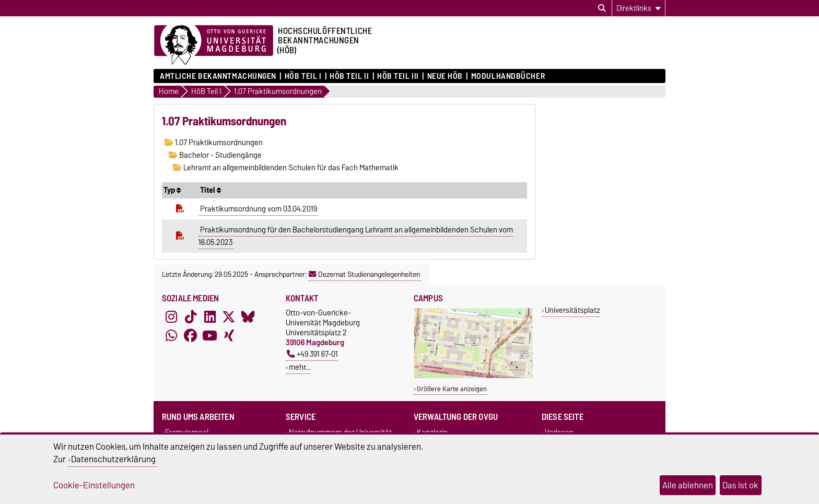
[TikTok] (191, 317)
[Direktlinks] (639, 8)
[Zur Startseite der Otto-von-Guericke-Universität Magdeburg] (214, 45)
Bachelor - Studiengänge (215, 155)
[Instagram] (171, 317)
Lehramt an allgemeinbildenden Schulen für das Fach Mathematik (286, 168)
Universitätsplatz (572, 310)
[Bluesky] (248, 317)
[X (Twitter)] (229, 317)
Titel (210, 190)
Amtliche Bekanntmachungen (218, 76)
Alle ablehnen (688, 485)
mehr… (300, 367)
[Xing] (229, 336)
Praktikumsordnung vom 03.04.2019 (259, 209)
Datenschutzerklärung (113, 459)
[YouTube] (210, 336)
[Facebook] (191, 336)
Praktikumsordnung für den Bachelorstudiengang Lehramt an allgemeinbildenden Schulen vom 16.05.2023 (356, 236)
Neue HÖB (445, 76)
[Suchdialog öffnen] (602, 8)
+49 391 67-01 (312, 354)
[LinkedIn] (210, 317)
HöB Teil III (398, 76)
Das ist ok (740, 485)
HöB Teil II (349, 76)
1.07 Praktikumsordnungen (214, 143)
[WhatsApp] (171, 336)
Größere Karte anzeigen (452, 389)
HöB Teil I (303, 76)
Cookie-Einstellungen (94, 485)
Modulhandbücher (508, 76)
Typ (172, 190)
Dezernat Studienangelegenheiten (364, 274)
